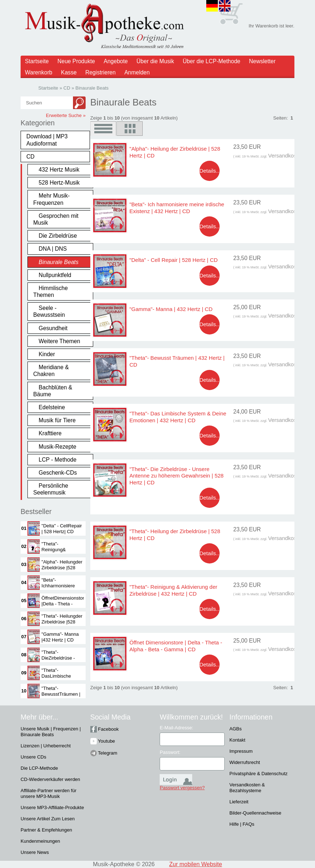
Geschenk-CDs (58, 473)
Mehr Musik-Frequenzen (51, 199)
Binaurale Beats (59, 262)
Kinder (47, 354)
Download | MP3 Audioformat (47, 140)
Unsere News (35, 852)
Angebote (116, 61)
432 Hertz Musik (59, 170)
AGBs (236, 729)
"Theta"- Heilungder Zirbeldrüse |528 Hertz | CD (62, 622)
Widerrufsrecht (245, 762)
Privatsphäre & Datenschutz (258, 774)
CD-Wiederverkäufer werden (50, 779)
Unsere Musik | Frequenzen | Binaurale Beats (51, 732)
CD (31, 157)
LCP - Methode (58, 460)
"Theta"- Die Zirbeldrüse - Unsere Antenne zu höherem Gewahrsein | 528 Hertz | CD (176, 476)
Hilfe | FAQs (242, 824)
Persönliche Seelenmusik (51, 489)
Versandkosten (286, 156)
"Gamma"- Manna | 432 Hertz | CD (171, 309)
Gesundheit (53, 328)
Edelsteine (52, 407)
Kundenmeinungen (40, 841)
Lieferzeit (239, 802)
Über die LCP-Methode (212, 61)
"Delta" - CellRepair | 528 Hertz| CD (62, 529)
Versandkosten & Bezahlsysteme (247, 788)
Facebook (105, 729)
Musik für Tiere (57, 420)
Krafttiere (50, 433)
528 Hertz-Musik (59, 183)
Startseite (37, 61)
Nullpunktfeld (55, 275)
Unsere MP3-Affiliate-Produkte (52, 807)
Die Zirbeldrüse (58, 236)
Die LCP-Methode (39, 768)
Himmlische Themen (51, 292)
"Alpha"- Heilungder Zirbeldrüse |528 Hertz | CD (62, 568)
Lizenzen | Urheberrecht (46, 746)
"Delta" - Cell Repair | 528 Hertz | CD (173, 260)
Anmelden (137, 72)
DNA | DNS (53, 249)
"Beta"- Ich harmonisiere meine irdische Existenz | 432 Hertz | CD (177, 208)
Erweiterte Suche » (66, 115)
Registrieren (100, 72)
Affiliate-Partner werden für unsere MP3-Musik (48, 793)
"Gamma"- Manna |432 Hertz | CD (60, 637)
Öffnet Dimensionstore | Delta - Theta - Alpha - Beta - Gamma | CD (176, 646)
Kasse (69, 72)
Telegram (104, 753)
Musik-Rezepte (57, 447)
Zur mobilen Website (195, 864)
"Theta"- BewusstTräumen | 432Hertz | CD (61, 694)
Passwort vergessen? (182, 788)
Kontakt (237, 740)
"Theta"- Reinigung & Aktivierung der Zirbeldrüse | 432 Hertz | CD (173, 590)
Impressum (241, 751)
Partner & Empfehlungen (46, 830)
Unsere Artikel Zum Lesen (48, 819)
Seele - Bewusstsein (49, 311)
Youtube (103, 741)
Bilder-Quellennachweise (255, 813)
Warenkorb (39, 72)
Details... (210, 171)
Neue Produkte (76, 61)
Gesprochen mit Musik (56, 219)
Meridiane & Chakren (51, 371)
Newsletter (262, 61)
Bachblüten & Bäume (53, 391)
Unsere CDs (33, 757)
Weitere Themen (59, 341)
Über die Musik (155, 61)
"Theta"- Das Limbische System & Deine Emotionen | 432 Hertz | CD (178, 417)
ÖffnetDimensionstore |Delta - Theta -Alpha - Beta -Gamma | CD (64, 607)
